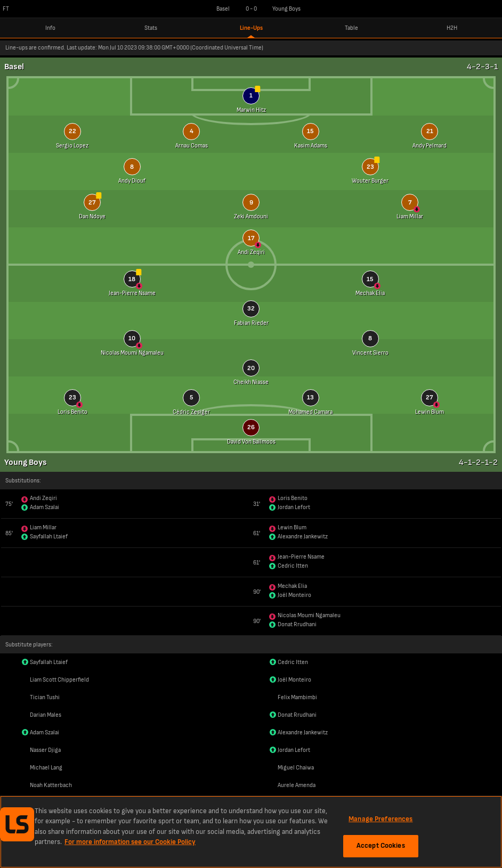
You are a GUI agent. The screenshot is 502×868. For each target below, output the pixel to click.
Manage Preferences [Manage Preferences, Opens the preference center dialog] (380, 819)
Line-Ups (251, 28)
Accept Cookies (381, 846)
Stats (151, 28)
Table (351, 28)
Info (50, 28)
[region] (251, 832)
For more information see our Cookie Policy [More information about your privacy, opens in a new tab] (130, 842)
